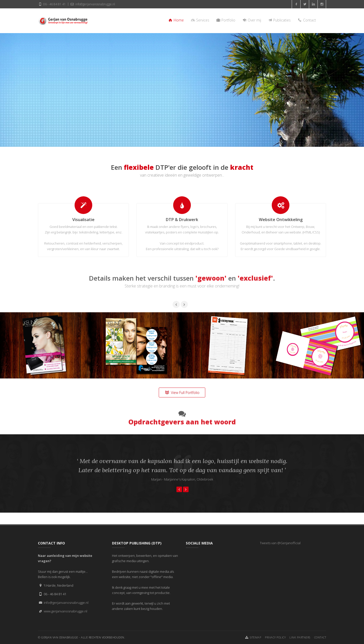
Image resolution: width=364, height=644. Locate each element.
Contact (306, 20)
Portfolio (226, 20)
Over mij (251, 20)
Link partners (300, 637)
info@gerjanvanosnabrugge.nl (92, 4)
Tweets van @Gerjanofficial (280, 543)
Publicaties (279, 20)
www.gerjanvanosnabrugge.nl (65, 611)
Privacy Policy (275, 637)
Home (176, 20)
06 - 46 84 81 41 (52, 4)
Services (200, 20)
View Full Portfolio (182, 392)
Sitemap (256, 637)
